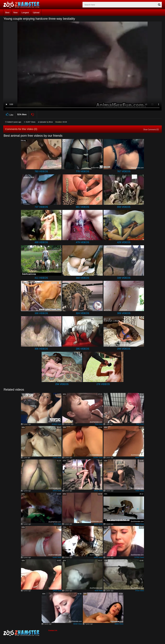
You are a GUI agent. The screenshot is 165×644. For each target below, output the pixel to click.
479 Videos (82, 242)
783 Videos (41, 171)
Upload (36, 13)
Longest (25, 13)
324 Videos (82, 313)
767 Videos (124, 171)
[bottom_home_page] (26, 633)
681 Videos (82, 207)
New (15, 13)
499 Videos (41, 242)
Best (7, 13)
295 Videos (82, 349)
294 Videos (124, 349)
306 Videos (41, 349)
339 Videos (124, 278)
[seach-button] (159, 5)
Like (9, 114)
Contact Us (53, 630)
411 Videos (41, 278)
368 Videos (82, 278)
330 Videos (41, 313)
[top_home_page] (23, 5)
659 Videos (124, 207)
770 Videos (82, 171)
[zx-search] (122, 5)
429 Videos (124, 242)
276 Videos (103, 384)
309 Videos (124, 313)
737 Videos (41, 207)
